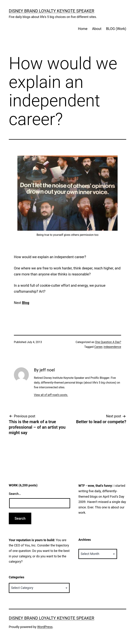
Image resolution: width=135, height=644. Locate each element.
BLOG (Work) (116, 29)
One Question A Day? (108, 342)
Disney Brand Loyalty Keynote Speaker (52, 11)
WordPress (45, 627)
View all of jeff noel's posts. (51, 395)
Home (83, 29)
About (97, 29)
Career (98, 347)
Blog (26, 303)
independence (112, 347)
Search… (15, 494)
